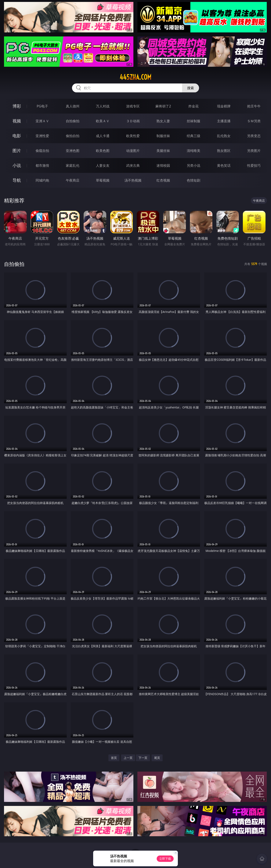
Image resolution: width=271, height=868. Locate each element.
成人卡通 (103, 136)
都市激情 (42, 165)
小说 (17, 165)
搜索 (191, 88)
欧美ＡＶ (103, 121)
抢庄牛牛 (254, 106)
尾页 (157, 758)
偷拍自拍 (73, 136)
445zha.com (135, 77)
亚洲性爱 (42, 136)
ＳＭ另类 (254, 121)
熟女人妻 (163, 121)
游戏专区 (133, 106)
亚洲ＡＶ (42, 121)
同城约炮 (42, 180)
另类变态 (254, 136)
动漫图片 (133, 151)
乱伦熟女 (224, 136)
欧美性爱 (133, 136)
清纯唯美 (194, 151)
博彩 (17, 106)
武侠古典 (133, 165)
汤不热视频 (133, 180)
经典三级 (194, 136)
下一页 (143, 758)
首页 (114, 758)
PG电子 (42, 106)
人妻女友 (103, 165)
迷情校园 (163, 165)
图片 (17, 151)
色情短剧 (194, 180)
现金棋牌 (224, 106)
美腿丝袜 (163, 151)
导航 (17, 180)
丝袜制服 (194, 121)
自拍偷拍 (73, 121)
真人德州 (73, 106)
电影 (17, 136)
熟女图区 (224, 151)
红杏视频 (163, 180)
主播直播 (224, 121)
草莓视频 (103, 180)
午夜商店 (73, 180)
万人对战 (103, 106)
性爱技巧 (254, 165)
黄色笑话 (224, 165)
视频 (17, 121)
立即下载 (165, 859)
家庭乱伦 (73, 165)
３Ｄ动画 (133, 121)
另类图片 (254, 151)
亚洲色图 (73, 151)
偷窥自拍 (42, 151)
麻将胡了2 (163, 106)
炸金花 (194, 106)
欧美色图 (103, 151)
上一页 (128, 758)
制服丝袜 (163, 136)
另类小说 (194, 165)
